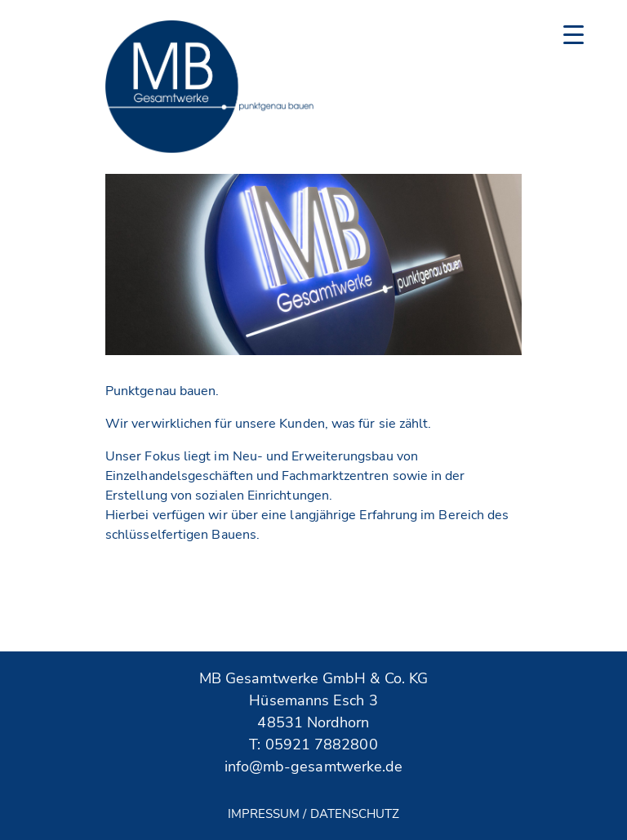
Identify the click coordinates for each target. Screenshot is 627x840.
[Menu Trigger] (574, 35)
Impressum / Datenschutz (314, 814)
